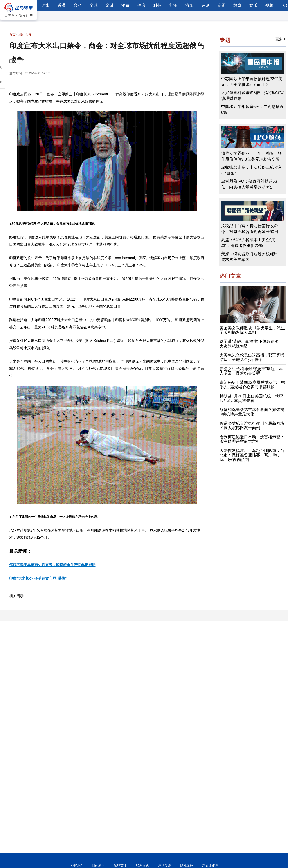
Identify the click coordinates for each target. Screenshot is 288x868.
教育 (237, 5)
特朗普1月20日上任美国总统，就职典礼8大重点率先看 (251, 398)
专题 (221, 5)
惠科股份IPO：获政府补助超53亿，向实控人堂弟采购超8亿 (249, 184)
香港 (62, 5)
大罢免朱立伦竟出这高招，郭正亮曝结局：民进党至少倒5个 (252, 357)
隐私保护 (187, 866)
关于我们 (76, 866)
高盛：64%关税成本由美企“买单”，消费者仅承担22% (248, 243)
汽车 (189, 5)
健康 (142, 5)
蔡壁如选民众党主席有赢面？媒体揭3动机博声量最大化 (252, 412)
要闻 (29, 34)
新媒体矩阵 (210, 866)
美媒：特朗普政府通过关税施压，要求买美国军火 (252, 257)
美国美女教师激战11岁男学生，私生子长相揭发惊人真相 (252, 330)
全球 (94, 5)
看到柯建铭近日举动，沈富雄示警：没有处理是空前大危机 (252, 439)
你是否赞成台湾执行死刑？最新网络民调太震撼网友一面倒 (252, 426)
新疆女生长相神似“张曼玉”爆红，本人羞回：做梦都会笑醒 (251, 371)
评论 (205, 5)
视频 (269, 5)
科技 (157, 5)
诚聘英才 (120, 866)
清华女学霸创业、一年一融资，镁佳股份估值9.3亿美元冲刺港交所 (252, 156)
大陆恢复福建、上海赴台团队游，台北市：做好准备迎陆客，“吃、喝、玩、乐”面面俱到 (252, 455)
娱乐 (253, 5)
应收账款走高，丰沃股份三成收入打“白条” (252, 170)
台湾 (78, 5)
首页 (12, 34)
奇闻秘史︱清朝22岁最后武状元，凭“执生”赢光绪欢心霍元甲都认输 (252, 385)
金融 (110, 5)
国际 (20, 34)
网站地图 (98, 866)
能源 (173, 5)
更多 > (281, 39)
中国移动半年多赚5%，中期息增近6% (252, 110)
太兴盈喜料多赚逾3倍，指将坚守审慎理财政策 (253, 96)
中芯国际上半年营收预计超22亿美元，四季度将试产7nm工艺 (252, 82)
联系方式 (142, 866)
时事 (46, 5)
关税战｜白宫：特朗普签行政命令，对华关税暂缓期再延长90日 (250, 229)
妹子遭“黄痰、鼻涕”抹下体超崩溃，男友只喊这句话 (251, 344)
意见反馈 (164, 866)
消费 (126, 5)
